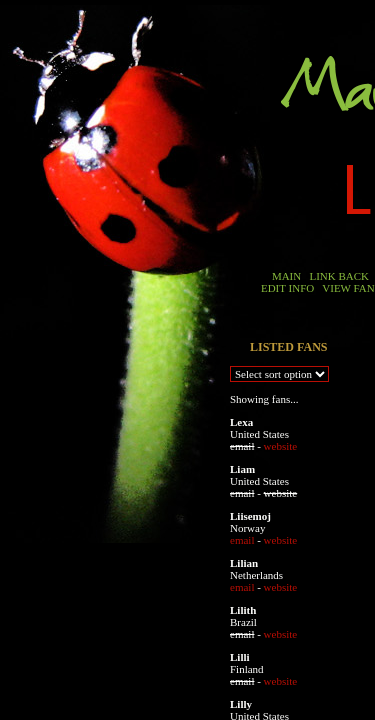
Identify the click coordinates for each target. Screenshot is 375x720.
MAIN (286, 276)
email (242, 540)
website (281, 446)
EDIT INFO (287, 288)
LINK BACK (339, 276)
